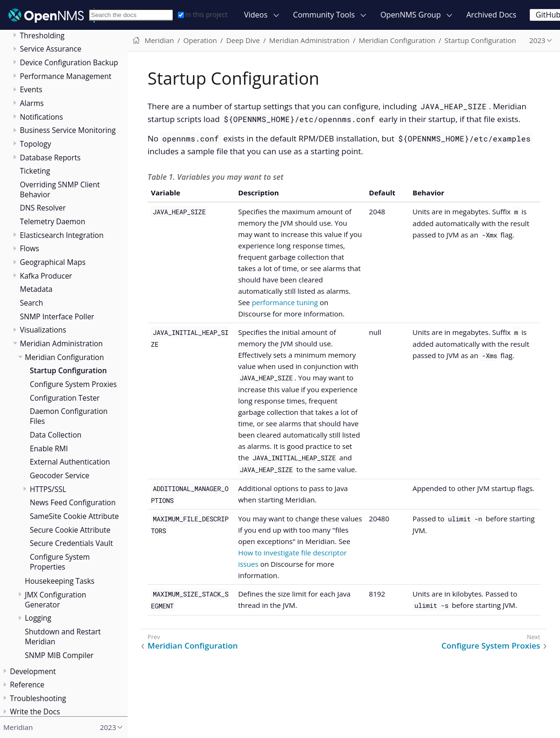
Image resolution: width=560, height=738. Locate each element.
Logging (38, 618)
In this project (203, 14)
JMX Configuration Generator (56, 600)
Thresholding (42, 35)
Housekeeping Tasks (60, 581)
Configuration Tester (65, 398)
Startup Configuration (68, 370)
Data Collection (56, 435)
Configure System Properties (60, 562)
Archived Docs (491, 15)
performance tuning (285, 302)
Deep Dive (243, 40)
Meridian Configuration (65, 357)
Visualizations (43, 330)
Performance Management (66, 76)
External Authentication (70, 462)
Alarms (32, 103)
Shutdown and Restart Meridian (63, 637)
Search (31, 303)
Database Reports (50, 158)
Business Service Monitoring (68, 130)
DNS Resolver (43, 208)
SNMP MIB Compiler (59, 655)
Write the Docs (35, 712)
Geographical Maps (53, 262)
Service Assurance (51, 49)
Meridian (159, 40)
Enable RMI (49, 448)
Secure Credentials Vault (71, 543)
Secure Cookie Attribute (70, 530)
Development (33, 671)
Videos (256, 15)
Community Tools (324, 15)
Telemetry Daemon (52, 221)
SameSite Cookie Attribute (74, 516)
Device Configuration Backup (69, 62)
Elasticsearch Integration (62, 235)
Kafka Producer (46, 276)
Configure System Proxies (73, 384)
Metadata (36, 289)
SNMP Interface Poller (57, 316)
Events (31, 89)
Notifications (41, 117)
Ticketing (35, 171)
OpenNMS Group (411, 15)
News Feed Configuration (73, 502)
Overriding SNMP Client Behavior (60, 189)
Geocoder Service (60, 475)
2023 (537, 40)
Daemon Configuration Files (69, 416)
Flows (30, 248)
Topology (35, 144)
